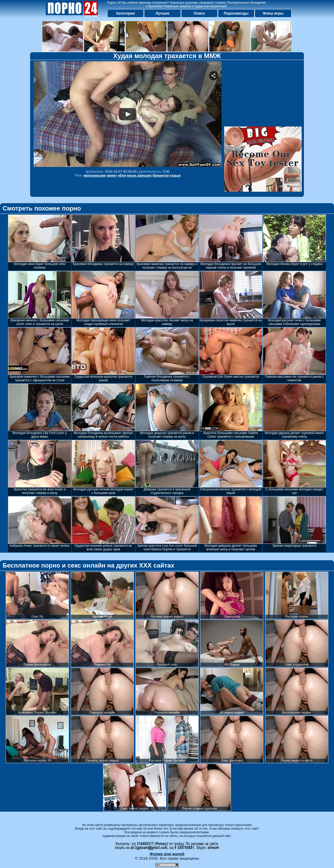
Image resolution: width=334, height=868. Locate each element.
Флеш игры (273, 13)
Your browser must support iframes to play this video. (128, 114)
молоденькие (95, 175)
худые (175, 175)
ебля (122, 175)
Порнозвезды (236, 13)
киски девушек (139, 175)
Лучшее (162, 13)
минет (112, 175)
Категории (126, 13)
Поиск (199, 13)
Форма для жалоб (167, 854)
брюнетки (161, 175)
